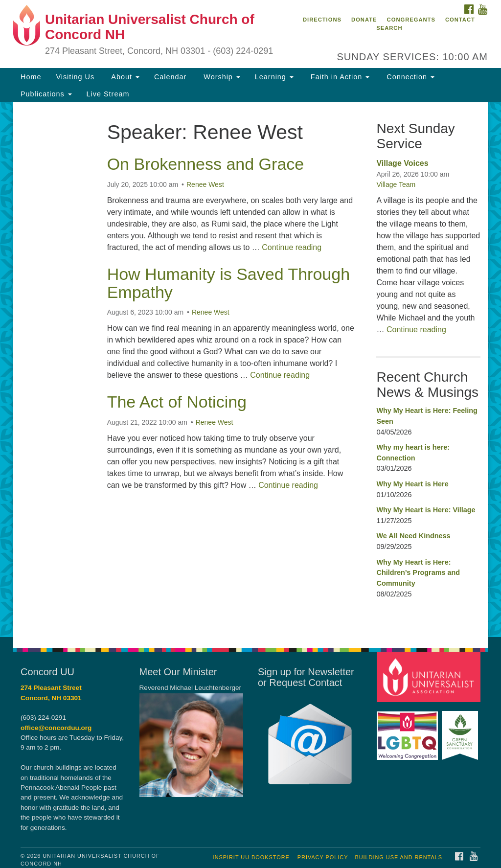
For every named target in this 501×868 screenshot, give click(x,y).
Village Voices (402, 163)
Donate (364, 20)
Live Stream (108, 94)
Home (31, 77)
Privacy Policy (323, 857)
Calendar (170, 77)
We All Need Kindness (413, 536)
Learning (274, 77)
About (124, 77)
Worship (221, 77)
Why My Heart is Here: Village (426, 510)
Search (389, 28)
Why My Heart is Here (412, 484)
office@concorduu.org (56, 728)
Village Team (396, 184)
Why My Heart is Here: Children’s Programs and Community (418, 573)
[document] (250, 370)
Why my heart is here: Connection (413, 453)
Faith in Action (339, 77)
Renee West (205, 184)
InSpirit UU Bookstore (251, 857)
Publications (46, 94)
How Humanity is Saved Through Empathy (228, 283)
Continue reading (292, 247)
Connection (409, 77)
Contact (460, 20)
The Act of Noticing (177, 402)
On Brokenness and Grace (206, 164)
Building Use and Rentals (399, 857)
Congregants (411, 20)
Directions (322, 20)
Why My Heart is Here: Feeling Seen (427, 416)
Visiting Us (75, 77)
